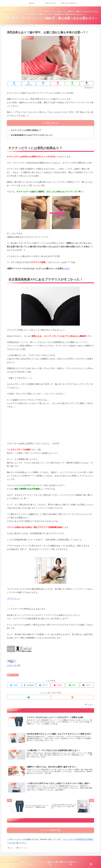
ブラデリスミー (14, 599)
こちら (66, 269)
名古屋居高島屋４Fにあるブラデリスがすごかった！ (34, 135)
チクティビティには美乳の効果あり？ (27, 130)
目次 (48, 123)
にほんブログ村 (14, 666)
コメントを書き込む (51, 831)
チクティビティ (13, 675)
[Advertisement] (50, 425)
